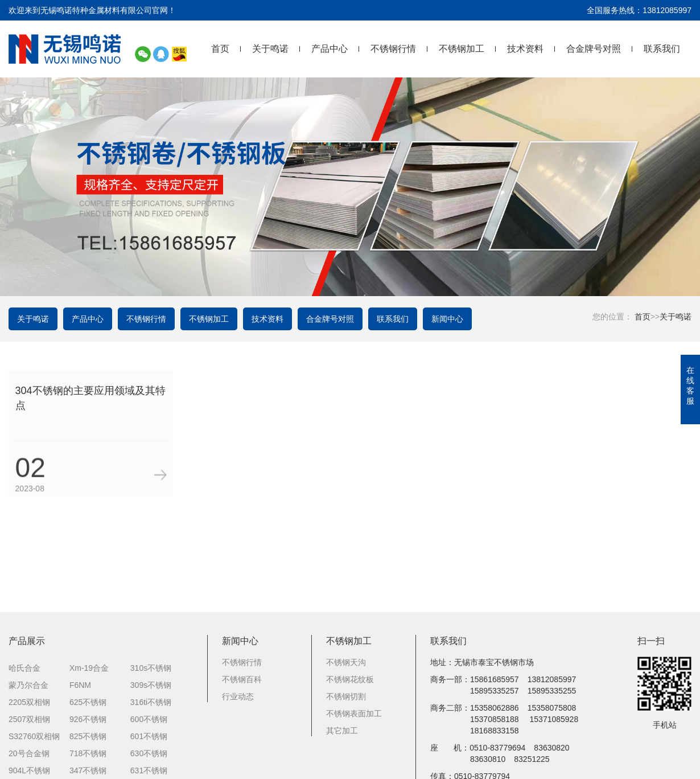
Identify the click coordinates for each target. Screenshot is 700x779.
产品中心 (330, 49)
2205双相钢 (29, 687)
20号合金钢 (29, 739)
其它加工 (342, 716)
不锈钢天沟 (346, 647)
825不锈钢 (88, 721)
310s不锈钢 (151, 653)
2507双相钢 (29, 704)
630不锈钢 (149, 739)
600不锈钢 (149, 704)
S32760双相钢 (34, 721)
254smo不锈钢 (35, 773)
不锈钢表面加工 (354, 699)
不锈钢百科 (242, 665)
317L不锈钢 (90, 773)
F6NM (80, 670)
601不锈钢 (149, 721)
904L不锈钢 (29, 756)
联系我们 (662, 49)
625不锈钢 (88, 687)
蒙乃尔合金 (28, 670)
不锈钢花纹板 (350, 665)
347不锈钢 (88, 756)
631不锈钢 (149, 756)
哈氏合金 (24, 653)
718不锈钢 (88, 739)
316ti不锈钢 (151, 687)
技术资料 (525, 49)
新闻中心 (447, 319)
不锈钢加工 (462, 49)
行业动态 (238, 682)
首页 (220, 49)
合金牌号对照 (594, 49)
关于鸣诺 (270, 49)
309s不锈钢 (151, 670)
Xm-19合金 (89, 653)
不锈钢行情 (393, 49)
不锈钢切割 (346, 682)
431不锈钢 (149, 773)
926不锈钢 (88, 704)
